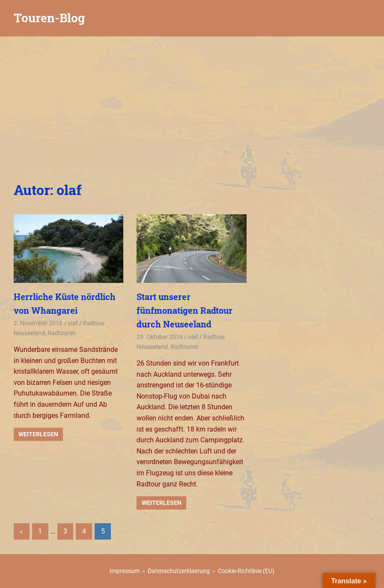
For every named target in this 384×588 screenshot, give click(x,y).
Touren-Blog (49, 18)
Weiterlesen (38, 434)
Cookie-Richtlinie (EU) (246, 571)
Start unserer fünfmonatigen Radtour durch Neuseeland (185, 310)
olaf (73, 323)
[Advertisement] (192, 101)
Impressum (125, 571)
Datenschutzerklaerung (179, 571)
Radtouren (62, 333)
